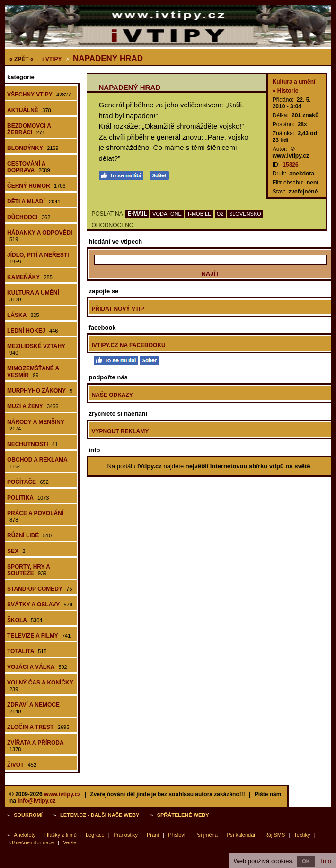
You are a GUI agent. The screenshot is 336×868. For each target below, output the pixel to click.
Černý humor (36, 186)
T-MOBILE (199, 214)
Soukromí (28, 815)
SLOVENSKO (245, 214)
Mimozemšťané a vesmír (33, 372)
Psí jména (206, 835)
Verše (70, 842)
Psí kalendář (241, 835)
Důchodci (29, 217)
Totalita (27, 651)
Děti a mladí (34, 202)
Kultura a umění (33, 296)
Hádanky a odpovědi (40, 236)
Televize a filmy (39, 636)
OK (306, 861)
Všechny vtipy (39, 95)
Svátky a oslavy (40, 605)
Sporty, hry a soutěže (29, 570)
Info (326, 861)
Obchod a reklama (37, 463)
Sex (16, 551)
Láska (23, 315)
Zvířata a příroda (35, 746)
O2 (220, 214)
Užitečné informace (32, 842)
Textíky (302, 835)
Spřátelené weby (183, 815)
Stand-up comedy (40, 589)
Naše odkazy (112, 395)
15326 (290, 165)
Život (22, 765)
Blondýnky (33, 148)
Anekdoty (25, 835)
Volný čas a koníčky (40, 686)
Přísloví (177, 835)
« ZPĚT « (22, 59)
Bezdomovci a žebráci (29, 129)
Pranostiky (126, 835)
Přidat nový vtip (118, 309)
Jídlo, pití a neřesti (38, 258)
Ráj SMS (275, 835)
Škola (25, 620)
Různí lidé (29, 535)
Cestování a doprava (29, 167)
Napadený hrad (108, 58)
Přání (153, 835)
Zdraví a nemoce (33, 708)
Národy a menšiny (36, 425)
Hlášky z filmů (61, 835)
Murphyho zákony (40, 391)
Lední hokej (32, 331)
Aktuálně (29, 110)
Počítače (28, 482)
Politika (28, 498)
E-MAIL (137, 214)
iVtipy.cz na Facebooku (129, 345)
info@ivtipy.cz (36, 801)
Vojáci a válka (37, 667)
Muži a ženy (33, 406)
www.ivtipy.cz (62, 794)
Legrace (95, 835)
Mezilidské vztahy (36, 349)
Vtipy (52, 59)
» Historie (286, 91)
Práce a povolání (35, 516)
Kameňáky (30, 277)
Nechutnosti (32, 444)
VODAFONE (167, 214)
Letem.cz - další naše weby (100, 815)
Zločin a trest (38, 727)
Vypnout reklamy (120, 431)
